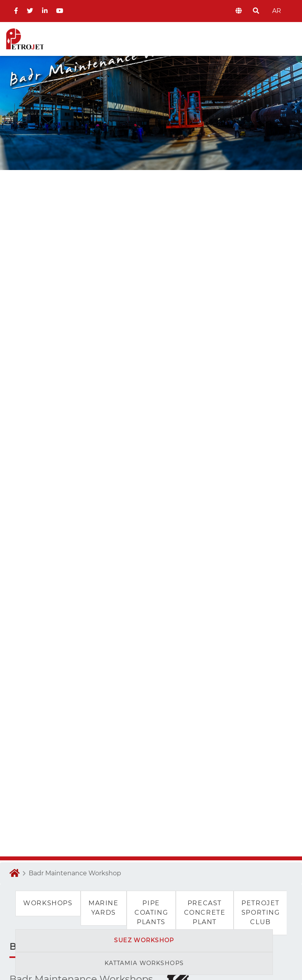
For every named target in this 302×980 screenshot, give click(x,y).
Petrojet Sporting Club (261, 913)
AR (276, 11)
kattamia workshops (144, 963)
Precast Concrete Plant (205, 913)
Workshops (48, 903)
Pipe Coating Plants (151, 913)
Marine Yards (104, 908)
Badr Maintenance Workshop (75, 873)
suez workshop (144, 940)
